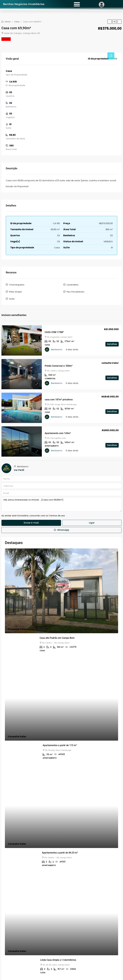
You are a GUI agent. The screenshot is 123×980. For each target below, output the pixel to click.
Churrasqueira (17, 285)
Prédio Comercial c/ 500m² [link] (59, 366)
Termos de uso (57, 516)
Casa (17, 22)
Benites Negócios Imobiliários (27, 4)
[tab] (111, 56)
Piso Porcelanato (75, 292)
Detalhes (112, 350)
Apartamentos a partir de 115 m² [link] (60, 745)
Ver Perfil (19, 470)
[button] (110, 22)
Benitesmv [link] (57, 349)
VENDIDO (6, 39)
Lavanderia (72, 285)
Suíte (12, 299)
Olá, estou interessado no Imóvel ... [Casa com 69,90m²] (62, 504)
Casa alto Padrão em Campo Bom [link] (57, 638)
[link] (22, 340)
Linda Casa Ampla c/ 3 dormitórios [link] (58, 960)
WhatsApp (62, 530)
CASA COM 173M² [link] (54, 332)
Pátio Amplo (16, 292)
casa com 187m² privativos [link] (59, 400)
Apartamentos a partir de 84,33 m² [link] (60, 853)
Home (8, 22)
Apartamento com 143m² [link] (58, 433)
